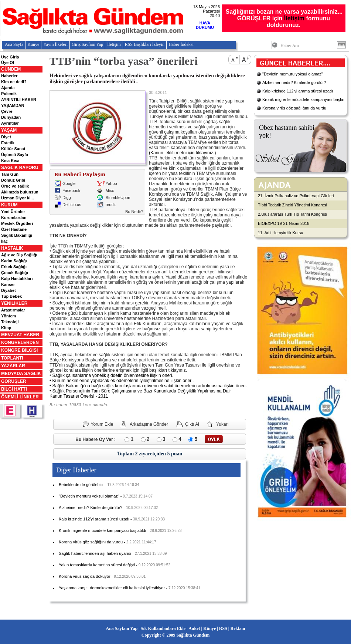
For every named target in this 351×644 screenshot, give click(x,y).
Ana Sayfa (14, 44)
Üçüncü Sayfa (15, 155)
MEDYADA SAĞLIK (21, 374)
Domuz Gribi (13, 180)
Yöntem (8, 316)
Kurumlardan (14, 218)
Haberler (9, 76)
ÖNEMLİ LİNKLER (20, 397)
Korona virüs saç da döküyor (84, 576)
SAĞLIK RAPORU (20, 168)
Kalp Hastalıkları (17, 279)
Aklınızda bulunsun (20, 192)
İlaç (4, 241)
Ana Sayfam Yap (122, 628)
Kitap (6, 328)
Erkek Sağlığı (14, 267)
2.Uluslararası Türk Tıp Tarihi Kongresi (292, 214)
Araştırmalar (13, 310)
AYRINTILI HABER (19, 100)
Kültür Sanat (13, 149)
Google (69, 183)
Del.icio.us (72, 205)
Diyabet (8, 290)
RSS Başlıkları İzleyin (145, 44)
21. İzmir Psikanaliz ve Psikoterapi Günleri (296, 196)
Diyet (6, 137)
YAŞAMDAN (13, 105)
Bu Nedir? (134, 212)
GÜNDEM (11, 69)
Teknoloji (10, 322)
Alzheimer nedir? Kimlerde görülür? (91, 508)
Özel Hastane (14, 229)
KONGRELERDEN (20, 343)
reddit (111, 205)
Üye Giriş (10, 57)
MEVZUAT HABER (20, 335)
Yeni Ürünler (13, 212)
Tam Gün (10, 174)
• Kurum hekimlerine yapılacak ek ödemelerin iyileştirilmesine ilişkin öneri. (122, 381)
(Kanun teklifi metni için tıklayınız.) (182, 153)
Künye (33, 44)
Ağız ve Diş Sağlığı (19, 255)
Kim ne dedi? (14, 82)
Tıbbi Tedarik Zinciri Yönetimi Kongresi (292, 205)
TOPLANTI (12, 358)
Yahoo (111, 183)
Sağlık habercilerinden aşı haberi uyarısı (95, 553)
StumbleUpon (118, 198)
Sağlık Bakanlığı (17, 235)
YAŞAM (9, 130)
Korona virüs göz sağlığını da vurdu (91, 542)
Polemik (9, 94)
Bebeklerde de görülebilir (81, 485)
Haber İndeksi (181, 44)
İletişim (294, 18)
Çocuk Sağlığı (15, 273)
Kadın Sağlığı (14, 261)
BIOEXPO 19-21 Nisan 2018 (284, 223)
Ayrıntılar (10, 123)
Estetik (8, 143)
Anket (194, 628)
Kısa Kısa (10, 161)
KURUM (9, 205)
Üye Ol (8, 63)
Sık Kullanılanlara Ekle (163, 628)
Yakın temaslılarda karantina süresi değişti (97, 565)
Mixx (110, 190)
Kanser (8, 284)
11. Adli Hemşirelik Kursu (280, 233)
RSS (223, 628)
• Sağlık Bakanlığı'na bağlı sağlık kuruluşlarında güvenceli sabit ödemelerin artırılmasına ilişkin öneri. (148, 386)
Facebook (71, 190)
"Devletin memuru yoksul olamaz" (89, 496)
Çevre (7, 111)
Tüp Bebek (11, 296)
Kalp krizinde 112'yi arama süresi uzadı (94, 519)
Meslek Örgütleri (17, 223)
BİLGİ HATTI (14, 389)
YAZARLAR (13, 366)
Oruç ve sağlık (15, 186)
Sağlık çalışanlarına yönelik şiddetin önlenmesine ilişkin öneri (112, 375)
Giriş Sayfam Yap (87, 44)
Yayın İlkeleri (55, 44)
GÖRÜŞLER (14, 381)
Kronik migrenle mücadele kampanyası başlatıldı (103, 530)
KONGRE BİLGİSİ (19, 350)
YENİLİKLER (14, 303)
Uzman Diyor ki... (18, 198)
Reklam (238, 628)
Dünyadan (11, 117)
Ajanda (8, 88)
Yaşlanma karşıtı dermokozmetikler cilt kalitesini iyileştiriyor (112, 588)
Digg (67, 198)
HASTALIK (12, 248)
